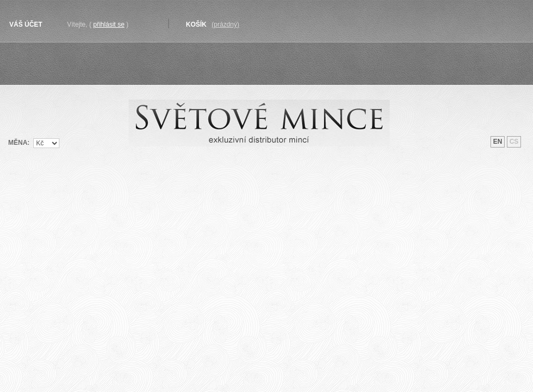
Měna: (19, 142)
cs (514, 142)
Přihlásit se (109, 24)
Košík (196, 24)
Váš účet (26, 24)
